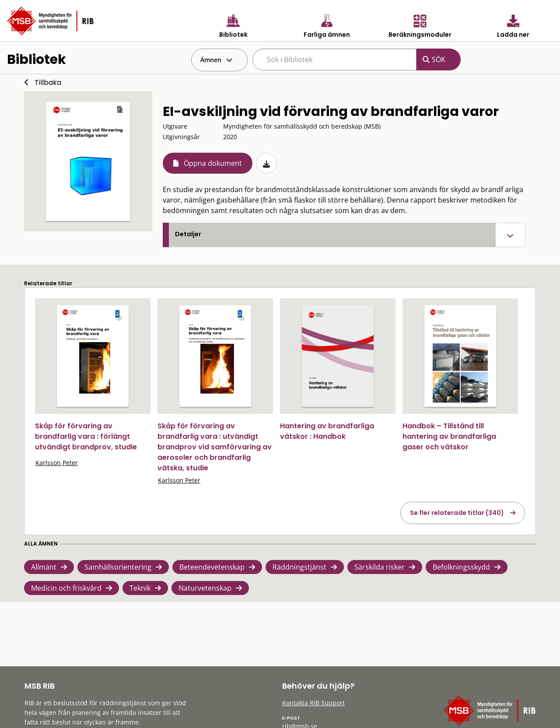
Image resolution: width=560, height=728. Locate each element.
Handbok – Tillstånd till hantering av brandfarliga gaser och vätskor (449, 436)
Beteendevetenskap (212, 567)
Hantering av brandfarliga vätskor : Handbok (327, 431)
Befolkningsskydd (461, 567)
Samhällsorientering (118, 567)
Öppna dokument (213, 163)
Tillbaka (48, 82)
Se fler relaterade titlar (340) (457, 513)
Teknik (140, 588)
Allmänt (44, 567)
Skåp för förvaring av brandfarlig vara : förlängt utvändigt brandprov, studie (86, 436)
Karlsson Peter (57, 463)
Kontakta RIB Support (313, 703)
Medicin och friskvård (66, 588)
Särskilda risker (380, 567)
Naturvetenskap (205, 588)
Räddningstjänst (299, 567)
